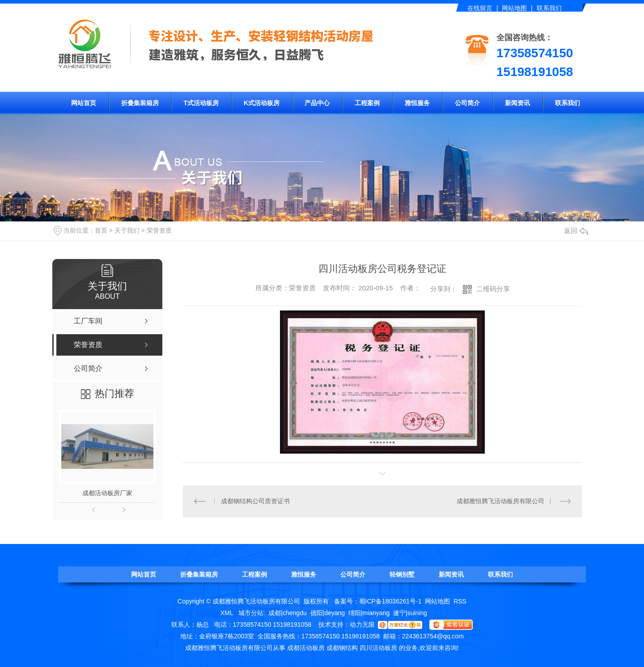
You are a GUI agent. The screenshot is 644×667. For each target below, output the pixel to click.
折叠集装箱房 (140, 103)
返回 (576, 231)
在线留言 (480, 8)
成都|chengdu (287, 613)
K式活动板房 (262, 103)
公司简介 (467, 103)
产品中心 (317, 103)
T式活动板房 (201, 103)
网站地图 (514, 8)
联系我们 (549, 8)
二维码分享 (493, 289)
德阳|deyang (328, 613)
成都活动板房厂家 (107, 493)
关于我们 (127, 230)
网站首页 (84, 103)
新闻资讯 (517, 103)
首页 (101, 230)
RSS (460, 601)
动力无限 (362, 625)
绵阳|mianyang (369, 613)
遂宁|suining (410, 613)
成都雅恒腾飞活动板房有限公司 (500, 501)
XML (228, 613)
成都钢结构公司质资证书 (255, 501)
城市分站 (251, 613)
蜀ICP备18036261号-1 (390, 601)
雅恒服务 (417, 103)
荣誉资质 (159, 230)
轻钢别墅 (402, 574)
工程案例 (367, 103)
